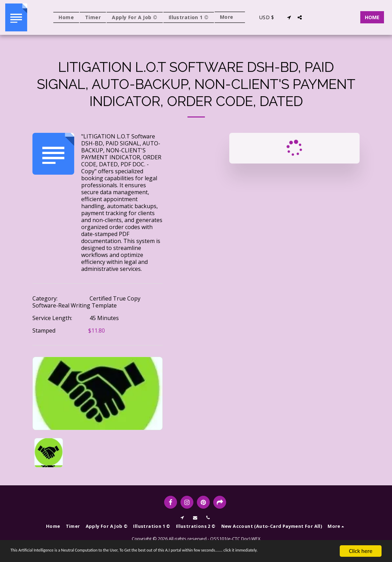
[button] (289, 17)
